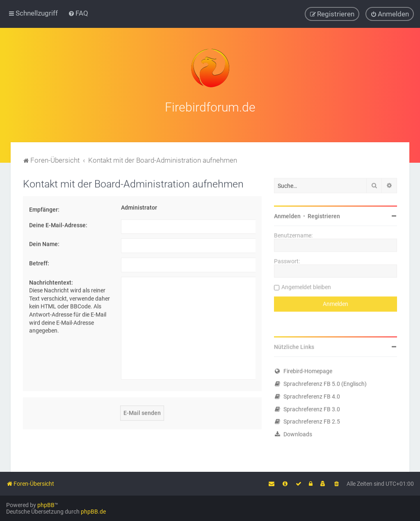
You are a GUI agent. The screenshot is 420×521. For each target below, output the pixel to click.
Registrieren (324, 215)
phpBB (46, 505)
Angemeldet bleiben (306, 286)
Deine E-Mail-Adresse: (58, 224)
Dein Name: (44, 243)
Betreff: (39, 262)
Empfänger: (44, 209)
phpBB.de (93, 512)
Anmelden (287, 215)
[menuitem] (78, 13)
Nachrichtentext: (51, 281)
